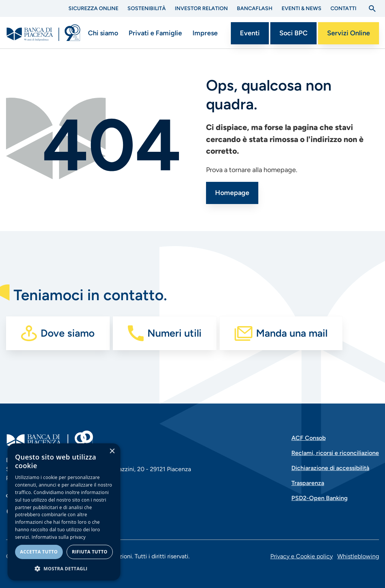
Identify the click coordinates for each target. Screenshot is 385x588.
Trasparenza (308, 483)
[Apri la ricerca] (372, 9)
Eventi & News (302, 8)
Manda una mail (292, 333)
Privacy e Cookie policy (302, 556)
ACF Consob (308, 438)
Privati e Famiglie (155, 33)
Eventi (250, 33)
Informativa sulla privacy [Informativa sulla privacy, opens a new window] (59, 537)
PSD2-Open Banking (320, 498)
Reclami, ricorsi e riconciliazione (335, 453)
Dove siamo (68, 333)
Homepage (232, 193)
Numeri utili (174, 333)
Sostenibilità (147, 8)
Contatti (343, 8)
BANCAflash (255, 8)
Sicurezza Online (93, 8)
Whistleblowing (358, 556)
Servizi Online (349, 33)
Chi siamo (103, 33)
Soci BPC (293, 33)
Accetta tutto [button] (39, 552)
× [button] (112, 451)
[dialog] (64, 512)
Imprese (205, 33)
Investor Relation (201, 8)
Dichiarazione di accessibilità (330, 468)
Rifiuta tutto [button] (90, 552)
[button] (64, 568)
